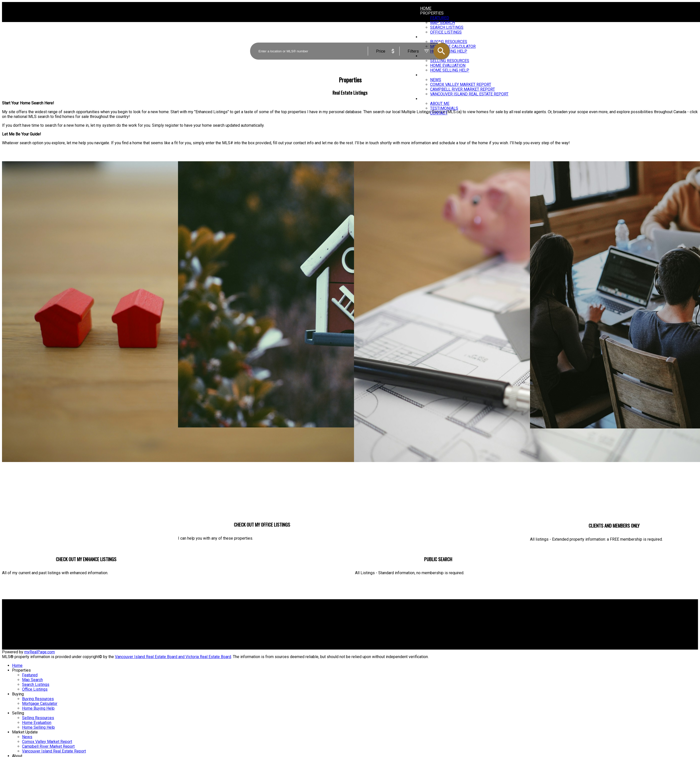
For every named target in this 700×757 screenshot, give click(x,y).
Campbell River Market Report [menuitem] (463, 89)
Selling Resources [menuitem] (38, 718)
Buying (18, 694)
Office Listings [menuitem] (35, 689)
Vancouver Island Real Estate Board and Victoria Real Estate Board (173, 657)
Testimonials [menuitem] (444, 108)
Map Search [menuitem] (32, 680)
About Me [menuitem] (440, 104)
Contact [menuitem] (439, 113)
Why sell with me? (370, 618)
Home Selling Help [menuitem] (450, 70)
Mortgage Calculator (196, 622)
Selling (18, 713)
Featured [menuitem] (440, 18)
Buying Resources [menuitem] (38, 699)
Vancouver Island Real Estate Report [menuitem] (469, 94)
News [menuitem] (436, 80)
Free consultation (369, 627)
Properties (432, 13)
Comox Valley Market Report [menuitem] (461, 85)
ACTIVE (444, 38)
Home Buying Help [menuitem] (38, 708)
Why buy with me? (194, 618)
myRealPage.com (40, 652)
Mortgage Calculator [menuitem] (40, 704)
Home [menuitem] (426, 8)
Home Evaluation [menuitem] (37, 723)
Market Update (436, 75)
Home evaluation (369, 622)
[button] (606, 647)
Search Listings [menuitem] (36, 685)
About (426, 99)
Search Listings (192, 627)
